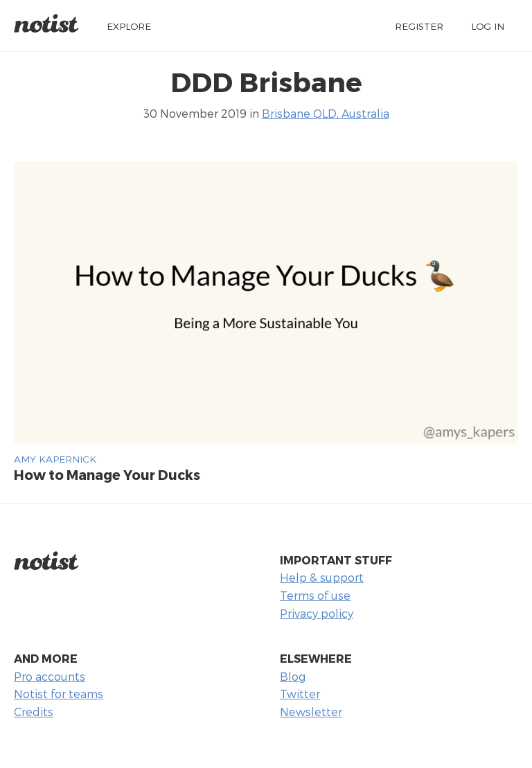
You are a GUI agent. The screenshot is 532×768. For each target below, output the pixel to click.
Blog (293, 676)
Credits (34, 712)
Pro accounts (50, 676)
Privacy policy (317, 613)
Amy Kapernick (55, 459)
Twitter (300, 694)
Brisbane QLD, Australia (326, 113)
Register (419, 26)
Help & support (322, 577)
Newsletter (311, 712)
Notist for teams (59, 694)
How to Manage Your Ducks (107, 475)
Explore (129, 26)
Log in (488, 26)
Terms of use (315, 595)
